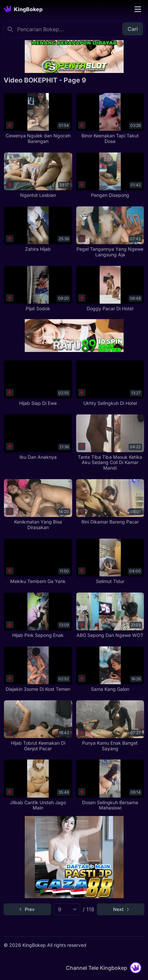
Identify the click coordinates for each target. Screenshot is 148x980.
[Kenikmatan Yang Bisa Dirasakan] (38, 505)
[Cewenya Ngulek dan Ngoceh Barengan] (38, 118)
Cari (133, 29)
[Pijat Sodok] (38, 289)
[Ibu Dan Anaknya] (38, 437)
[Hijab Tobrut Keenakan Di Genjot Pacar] (38, 726)
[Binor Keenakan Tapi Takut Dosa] (110, 118)
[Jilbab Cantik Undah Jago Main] (38, 785)
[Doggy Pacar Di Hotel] (110, 289)
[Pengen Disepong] (110, 175)
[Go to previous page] (27, 909)
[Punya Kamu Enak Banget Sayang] (110, 726)
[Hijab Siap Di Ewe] (38, 383)
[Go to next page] (121, 909)
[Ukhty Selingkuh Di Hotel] (110, 383)
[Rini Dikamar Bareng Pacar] (110, 502)
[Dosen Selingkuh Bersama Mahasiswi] (110, 785)
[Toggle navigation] (138, 9)
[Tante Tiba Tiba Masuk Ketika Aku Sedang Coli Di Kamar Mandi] (110, 442)
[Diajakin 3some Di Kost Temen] (38, 669)
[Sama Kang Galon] (110, 669)
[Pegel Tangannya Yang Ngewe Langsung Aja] (110, 232)
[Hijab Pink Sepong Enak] (38, 615)
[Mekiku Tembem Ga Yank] (38, 561)
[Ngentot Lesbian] (38, 175)
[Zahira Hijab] (38, 229)
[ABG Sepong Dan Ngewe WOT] (110, 615)
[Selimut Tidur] (110, 561)
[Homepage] (23, 9)
